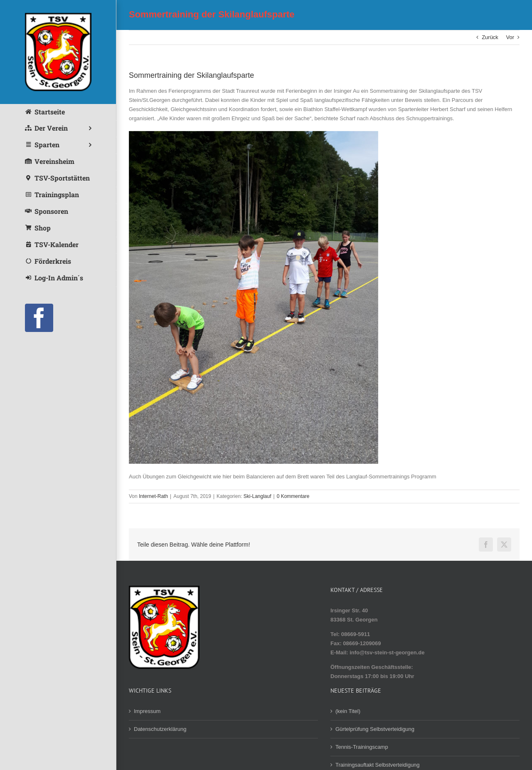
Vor (510, 37)
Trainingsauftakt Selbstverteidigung (378, 765)
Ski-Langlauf (257, 496)
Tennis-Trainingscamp (362, 747)
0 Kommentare (293, 496)
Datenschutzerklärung (160, 729)
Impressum (147, 711)
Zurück (490, 37)
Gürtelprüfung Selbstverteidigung (375, 729)
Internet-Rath (153, 496)
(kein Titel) (348, 711)
